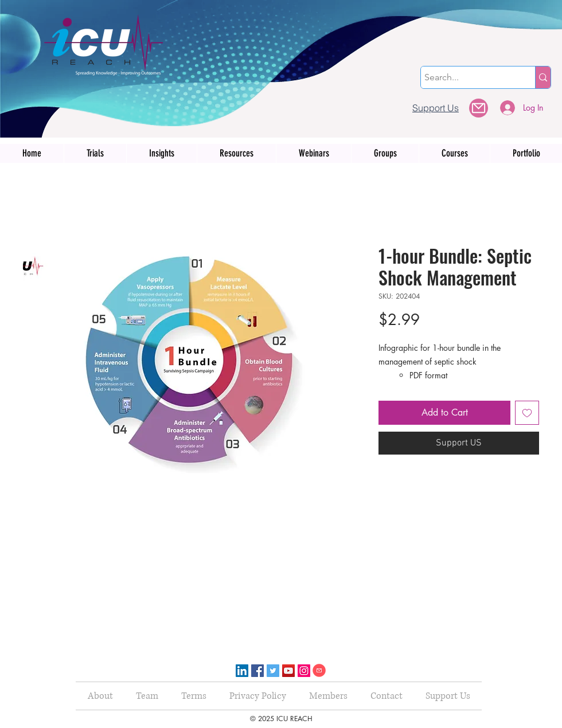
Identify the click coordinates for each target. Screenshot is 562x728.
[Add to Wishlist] (527, 413)
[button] (479, 108)
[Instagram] (304, 671)
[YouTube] (288, 671)
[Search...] (468, 77)
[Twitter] (273, 671)
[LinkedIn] (242, 671)
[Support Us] (436, 107)
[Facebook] (257, 671)
